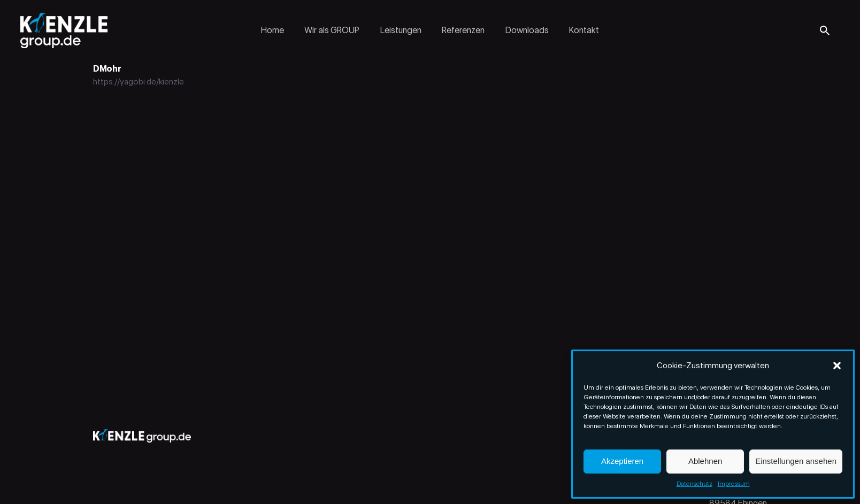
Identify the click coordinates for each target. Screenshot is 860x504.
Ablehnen (705, 461)
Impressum (734, 484)
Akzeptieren (622, 461)
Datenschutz (694, 484)
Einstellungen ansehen (796, 461)
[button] (837, 366)
